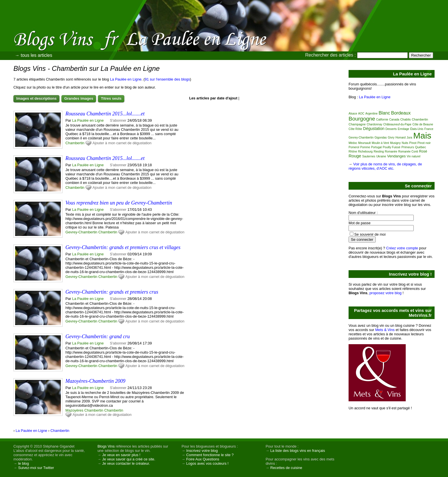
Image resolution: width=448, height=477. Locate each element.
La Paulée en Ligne (126, 79)
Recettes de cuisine (286, 468)
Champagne (357, 124)
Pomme (365, 147)
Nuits (405, 143)
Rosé (423, 151)
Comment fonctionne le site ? (210, 455)
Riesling (379, 152)
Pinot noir (424, 143)
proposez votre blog (385, 293)
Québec (420, 147)
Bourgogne (362, 119)
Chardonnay (374, 124)
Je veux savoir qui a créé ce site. (129, 459)
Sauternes (369, 156)
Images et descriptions (36, 98)
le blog (23, 463)
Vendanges (396, 156)
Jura (409, 138)
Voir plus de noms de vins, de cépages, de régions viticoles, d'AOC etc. (385, 166)
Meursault (365, 143)
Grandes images (79, 98)
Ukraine (381, 156)
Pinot (413, 143)
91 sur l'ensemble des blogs (167, 79)
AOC (361, 114)
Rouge (355, 156)
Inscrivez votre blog (202, 451)
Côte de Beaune (423, 124)
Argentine (372, 114)
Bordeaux (401, 113)
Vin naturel (414, 156)
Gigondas (381, 138)
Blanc (384, 113)
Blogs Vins (106, 446)
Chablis (406, 119)
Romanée (391, 152)
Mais (422, 136)
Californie (382, 120)
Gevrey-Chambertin (81, 232)
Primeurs (408, 147)
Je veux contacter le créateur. (126, 463)
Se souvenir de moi (370, 234)
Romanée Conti (408, 152)
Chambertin (75, 143)
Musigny (395, 143)
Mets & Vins (385, 330)
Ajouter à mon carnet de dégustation (122, 143)
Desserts (391, 129)
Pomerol (354, 147)
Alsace (353, 114)
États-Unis (417, 129)
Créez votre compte (402, 248)
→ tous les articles (34, 55)
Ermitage (403, 129)
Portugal (376, 147)
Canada (394, 120)
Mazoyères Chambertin (84, 410)
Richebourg (365, 152)
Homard (401, 138)
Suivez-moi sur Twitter (36, 468)
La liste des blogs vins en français (298, 451)
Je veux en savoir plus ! (121, 455)
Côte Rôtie (355, 129)
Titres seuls (111, 98)
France (429, 129)
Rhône (353, 152)
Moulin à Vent (380, 143)
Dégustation (374, 129)
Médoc (353, 143)
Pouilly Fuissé (392, 147)
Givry (391, 138)
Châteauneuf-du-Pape (397, 124)
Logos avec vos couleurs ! (207, 463)
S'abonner (118, 120)
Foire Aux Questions (203, 459)
